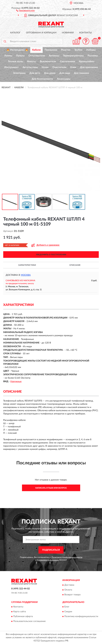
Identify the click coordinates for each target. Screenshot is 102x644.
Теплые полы (16, 62)
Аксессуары (64, 79)
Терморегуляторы (73, 56)
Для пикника (81, 73)
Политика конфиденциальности (81, 617)
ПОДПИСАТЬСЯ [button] (51, 550)
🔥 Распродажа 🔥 (17, 50)
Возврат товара (72, 595)
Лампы (8, 56)
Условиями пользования (48, 560)
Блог (67, 607)
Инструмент (12, 67)
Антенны (54, 56)
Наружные (16, 381)
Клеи (73, 67)
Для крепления (89, 67)
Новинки (68, 33)
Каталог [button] (15, 33)
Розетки (66, 50)
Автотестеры (30, 67)
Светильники (68, 62)
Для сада (65, 73)
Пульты (20, 56)
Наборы (91, 50)
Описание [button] (75, 265)
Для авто (35, 73)
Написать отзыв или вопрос (51, 488)
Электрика (19, 73)
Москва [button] (26, 275)
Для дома (50, 73)
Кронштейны (87, 62)
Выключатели (48, 62)
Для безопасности (42, 79)
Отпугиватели (37, 56)
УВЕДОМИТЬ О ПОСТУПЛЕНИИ (51, 255)
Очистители (59, 67)
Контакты (86, 33)
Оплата (68, 590)
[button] (25, 10)
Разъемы (93, 56)
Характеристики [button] (27, 265)
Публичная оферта (23, 617)
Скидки (68, 612)
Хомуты (32, 62)
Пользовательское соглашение (29, 621)
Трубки (78, 50)
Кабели (36, 50)
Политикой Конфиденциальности (67, 557)
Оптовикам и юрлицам (41, 33)
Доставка (69, 585)
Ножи (45, 67)
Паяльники (51, 50)
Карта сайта (20, 612)
